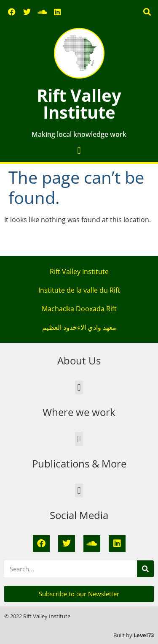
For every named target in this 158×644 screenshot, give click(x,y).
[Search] (145, 569)
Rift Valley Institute (79, 104)
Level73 (144, 635)
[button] (147, 12)
